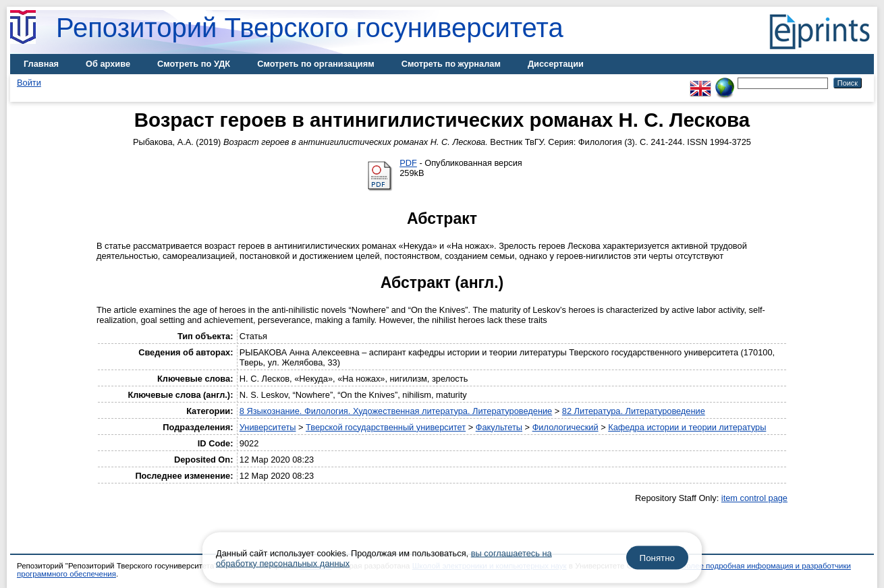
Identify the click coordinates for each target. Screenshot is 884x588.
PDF (408, 163)
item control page (754, 498)
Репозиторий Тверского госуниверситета (310, 28)
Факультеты (499, 427)
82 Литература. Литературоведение (634, 411)
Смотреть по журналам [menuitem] (451, 64)
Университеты (268, 427)
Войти (29, 83)
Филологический (565, 427)
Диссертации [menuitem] (556, 64)
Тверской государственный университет (386, 427)
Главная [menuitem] (41, 64)
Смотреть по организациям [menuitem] (316, 64)
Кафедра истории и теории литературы (687, 427)
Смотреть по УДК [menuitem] (194, 64)
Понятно (657, 558)
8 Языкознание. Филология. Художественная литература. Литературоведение (396, 411)
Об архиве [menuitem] (108, 64)
